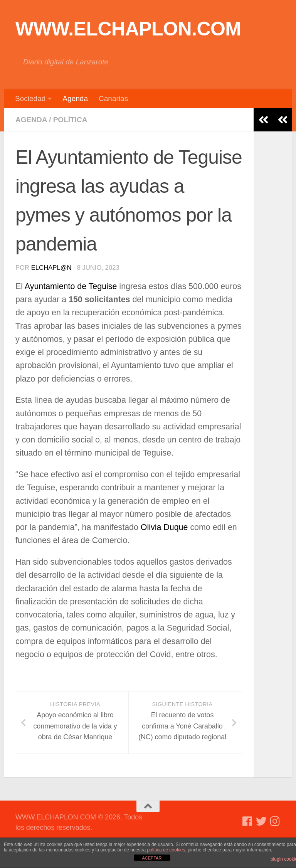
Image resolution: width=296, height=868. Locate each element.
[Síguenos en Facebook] (247, 821)
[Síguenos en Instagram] (275, 821)
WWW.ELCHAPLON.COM (128, 29)
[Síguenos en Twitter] (261, 821)
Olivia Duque (166, 527)
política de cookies (166, 850)
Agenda (75, 98)
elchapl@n (51, 268)
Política (70, 120)
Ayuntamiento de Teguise (71, 286)
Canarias (113, 98)
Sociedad (30, 98)
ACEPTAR (152, 858)
